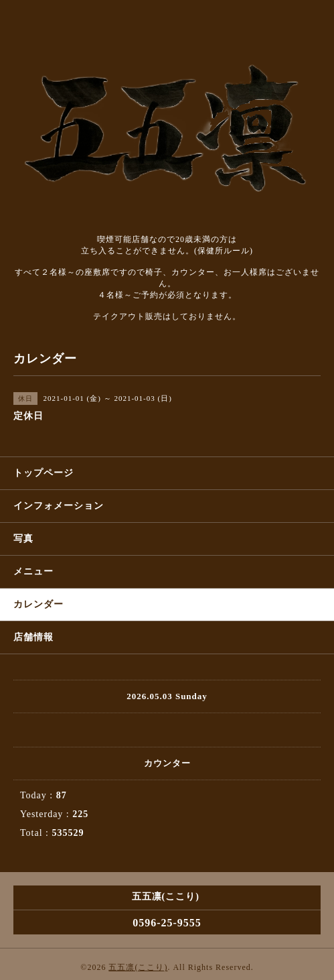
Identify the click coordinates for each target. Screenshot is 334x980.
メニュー (33, 571)
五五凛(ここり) (138, 967)
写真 (23, 539)
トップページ (44, 473)
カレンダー (38, 604)
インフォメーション (59, 506)
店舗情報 (33, 637)
